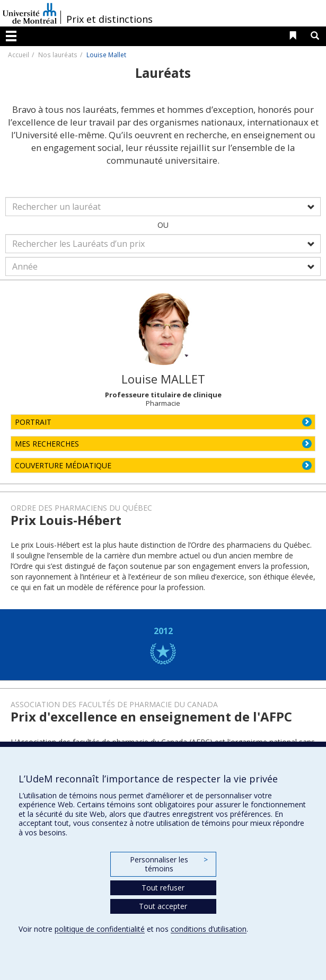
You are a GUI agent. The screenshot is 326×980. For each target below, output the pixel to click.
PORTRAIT (33, 422)
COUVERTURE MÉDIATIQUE (63, 465)
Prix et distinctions (109, 19)
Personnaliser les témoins (169, 864)
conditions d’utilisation (209, 929)
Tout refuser (163, 888)
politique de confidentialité (100, 929)
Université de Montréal (30, 13)
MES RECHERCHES (47, 444)
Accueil (19, 55)
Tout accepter (163, 906)
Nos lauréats (58, 55)
